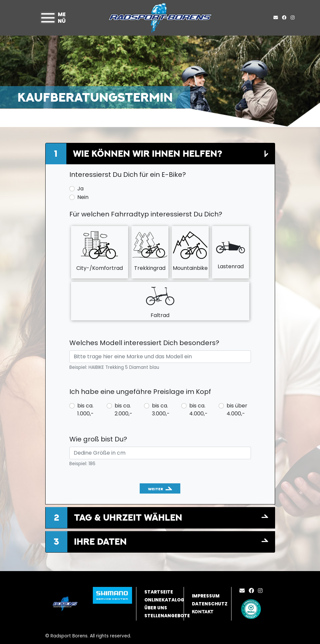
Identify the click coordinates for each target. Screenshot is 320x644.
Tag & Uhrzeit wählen (128, 517)
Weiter (156, 489)
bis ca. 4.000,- (198, 410)
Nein (83, 197)
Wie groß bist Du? (98, 439)
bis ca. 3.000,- (161, 410)
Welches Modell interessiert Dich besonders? (144, 343)
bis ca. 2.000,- (124, 410)
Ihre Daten (100, 541)
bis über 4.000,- (237, 410)
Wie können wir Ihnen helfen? (147, 153)
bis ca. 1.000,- (86, 410)
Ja (80, 189)
